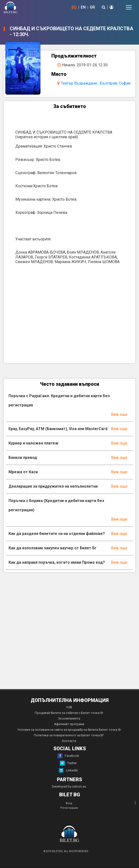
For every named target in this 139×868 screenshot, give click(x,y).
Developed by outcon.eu (69, 786)
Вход (69, 803)
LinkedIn (68, 770)
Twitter (68, 763)
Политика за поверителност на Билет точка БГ (69, 735)
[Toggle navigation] (129, 7)
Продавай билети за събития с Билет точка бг (69, 713)
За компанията (69, 718)
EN (83, 7)
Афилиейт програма (69, 724)
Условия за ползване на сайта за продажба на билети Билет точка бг (69, 730)
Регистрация (69, 808)
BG (74, 7)
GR (92, 7)
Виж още (119, 414)
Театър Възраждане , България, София (96, 83)
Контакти (69, 741)
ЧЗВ (69, 707)
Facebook (68, 756)
